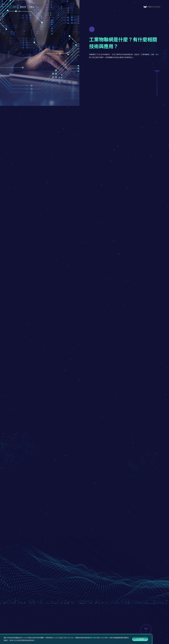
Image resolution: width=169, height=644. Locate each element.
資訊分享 (23, 7)
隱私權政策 (94, 638)
